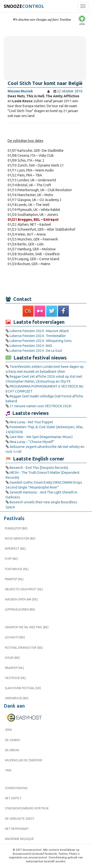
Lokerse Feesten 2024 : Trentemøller (38, 336)
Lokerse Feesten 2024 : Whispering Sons (41, 341)
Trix (8, 770)
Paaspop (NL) (14, 668)
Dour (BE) (12, 658)
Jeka (8, 730)
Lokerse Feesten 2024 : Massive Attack (39, 331)
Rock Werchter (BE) (20, 538)
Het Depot (13, 798)
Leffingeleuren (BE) (20, 609)
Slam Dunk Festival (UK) (23, 688)
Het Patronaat (17, 829)
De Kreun (12, 750)
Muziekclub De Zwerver (24, 760)
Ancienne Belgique (19, 839)
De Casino (13, 740)
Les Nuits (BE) (15, 637)
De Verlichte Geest (20, 819)
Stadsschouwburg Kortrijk (27, 808)
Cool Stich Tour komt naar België (45, 83)
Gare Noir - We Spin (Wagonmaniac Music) (41, 437)
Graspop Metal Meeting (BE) (27, 627)
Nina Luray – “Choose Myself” (32, 442)
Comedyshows (16, 788)
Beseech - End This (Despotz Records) (39, 468)
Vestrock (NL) (16, 678)
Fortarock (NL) (17, 569)
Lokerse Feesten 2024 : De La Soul (36, 351)
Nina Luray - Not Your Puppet (31, 422)
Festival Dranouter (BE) (24, 648)
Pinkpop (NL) (14, 579)
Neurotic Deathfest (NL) (24, 589)
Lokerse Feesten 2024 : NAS (31, 346)
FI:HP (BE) (11, 559)
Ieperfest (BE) (15, 549)
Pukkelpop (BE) (16, 528)
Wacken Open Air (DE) (21, 599)
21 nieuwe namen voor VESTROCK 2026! (40, 406)
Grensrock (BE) (17, 698)
